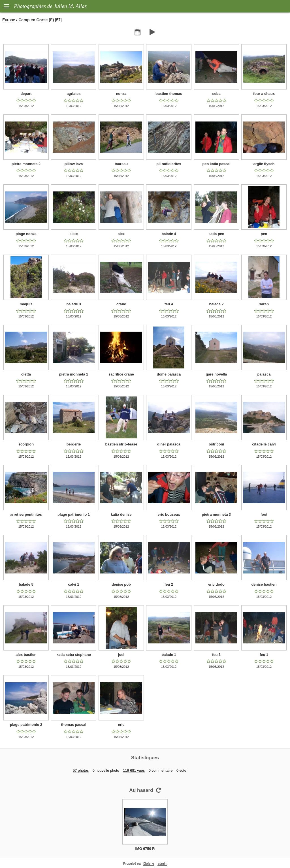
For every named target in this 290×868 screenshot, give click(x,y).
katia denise (121, 514)
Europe (9, 20)
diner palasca (169, 444)
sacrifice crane (121, 374)
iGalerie (149, 863)
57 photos (81, 770)
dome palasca (169, 374)
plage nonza (26, 234)
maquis (26, 304)
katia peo (216, 234)
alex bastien (26, 655)
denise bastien (264, 584)
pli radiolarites (169, 164)
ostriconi (216, 444)
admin (162, 863)
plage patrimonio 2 (26, 725)
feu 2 (169, 584)
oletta (26, 374)
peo (264, 234)
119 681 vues (134, 770)
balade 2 (216, 304)
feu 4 (169, 304)
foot (264, 514)
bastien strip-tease (121, 444)
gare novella (217, 374)
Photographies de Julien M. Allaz (50, 6)
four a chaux (264, 94)
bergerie (74, 444)
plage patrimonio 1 (74, 514)
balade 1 (169, 655)
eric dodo (216, 584)
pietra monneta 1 (74, 374)
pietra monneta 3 (216, 514)
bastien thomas (169, 94)
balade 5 (26, 584)
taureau (121, 164)
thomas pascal (74, 725)
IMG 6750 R (145, 849)
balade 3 (73, 304)
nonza (121, 94)
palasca (264, 374)
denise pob (121, 584)
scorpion (26, 444)
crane (121, 304)
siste (73, 234)
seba (216, 94)
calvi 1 (73, 584)
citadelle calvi (264, 444)
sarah (264, 304)
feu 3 (216, 655)
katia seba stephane (74, 655)
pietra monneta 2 (26, 164)
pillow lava (74, 164)
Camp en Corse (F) (36, 20)
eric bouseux (169, 514)
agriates (73, 94)
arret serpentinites (26, 514)
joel (121, 655)
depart (26, 94)
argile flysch (264, 164)
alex (121, 234)
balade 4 (169, 234)
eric (121, 725)
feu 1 (264, 655)
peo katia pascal (217, 164)
